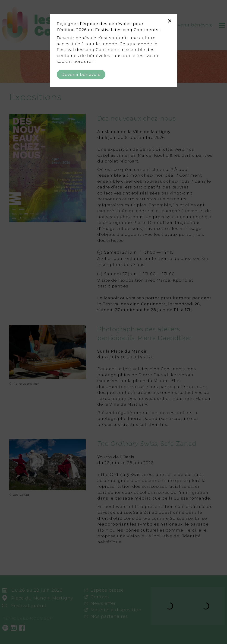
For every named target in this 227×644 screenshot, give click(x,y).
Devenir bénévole (81, 74)
